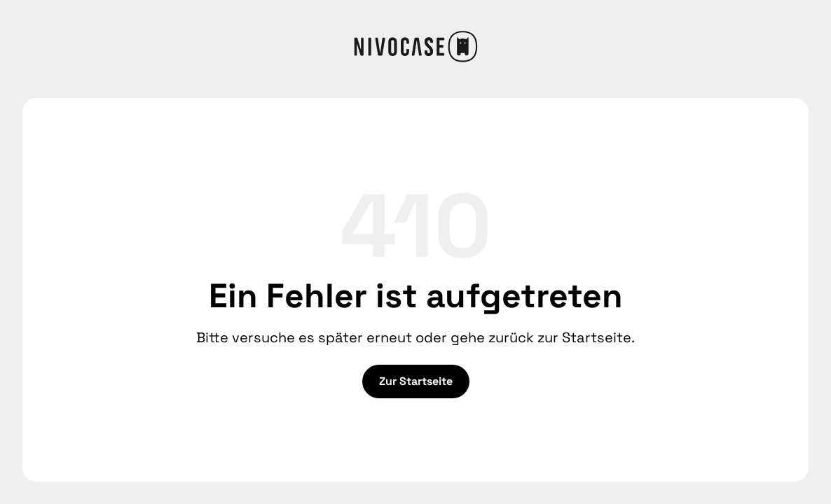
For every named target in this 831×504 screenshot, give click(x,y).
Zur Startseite (416, 381)
